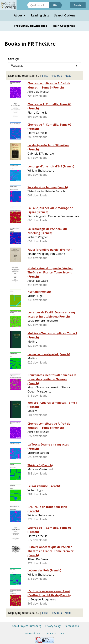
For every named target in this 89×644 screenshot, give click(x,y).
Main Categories (64, 26)
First (45, 76)
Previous (56, 76)
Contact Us (50, 633)
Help (63, 633)
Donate (78, 5)
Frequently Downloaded (31, 26)
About (20, 15)
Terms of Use (32, 633)
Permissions (72, 626)
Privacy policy (53, 626)
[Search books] (38, 5)
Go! (55, 5)
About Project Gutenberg (27, 626)
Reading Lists (40, 15)
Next (68, 76)
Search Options (65, 15)
